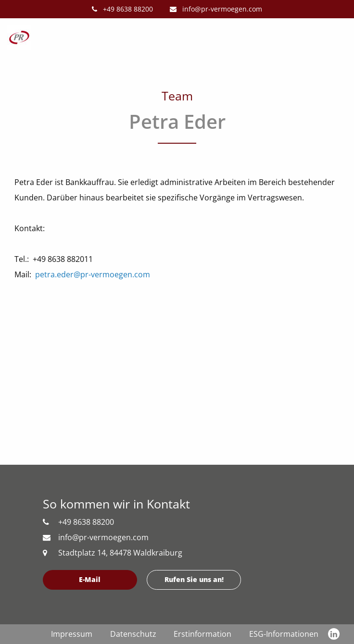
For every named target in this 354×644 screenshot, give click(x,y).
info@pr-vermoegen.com (216, 9)
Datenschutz (133, 634)
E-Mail (90, 579)
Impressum (72, 634)
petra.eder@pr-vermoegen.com (93, 274)
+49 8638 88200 (122, 9)
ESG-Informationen (284, 634)
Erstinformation (202, 634)
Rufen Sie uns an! (194, 579)
